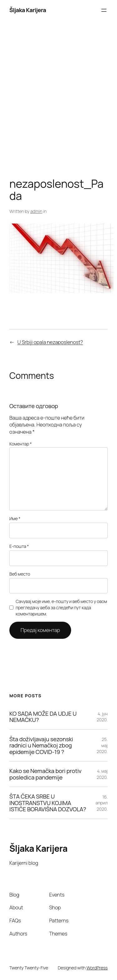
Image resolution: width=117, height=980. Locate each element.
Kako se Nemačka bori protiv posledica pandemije (45, 774)
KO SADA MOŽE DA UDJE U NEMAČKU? (43, 717)
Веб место (20, 574)
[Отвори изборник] (104, 10)
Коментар (21, 444)
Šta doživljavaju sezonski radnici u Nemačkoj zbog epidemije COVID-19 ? (41, 745)
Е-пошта (19, 546)
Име (15, 518)
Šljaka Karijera (28, 10)
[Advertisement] (58, 101)
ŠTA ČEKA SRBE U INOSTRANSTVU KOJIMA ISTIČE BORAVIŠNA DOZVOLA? (48, 803)
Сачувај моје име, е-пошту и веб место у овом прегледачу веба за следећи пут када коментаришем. (61, 607)
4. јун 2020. (102, 717)
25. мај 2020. (102, 745)
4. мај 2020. (102, 774)
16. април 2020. (102, 803)
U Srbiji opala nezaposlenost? (50, 342)
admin (36, 211)
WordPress (97, 968)
